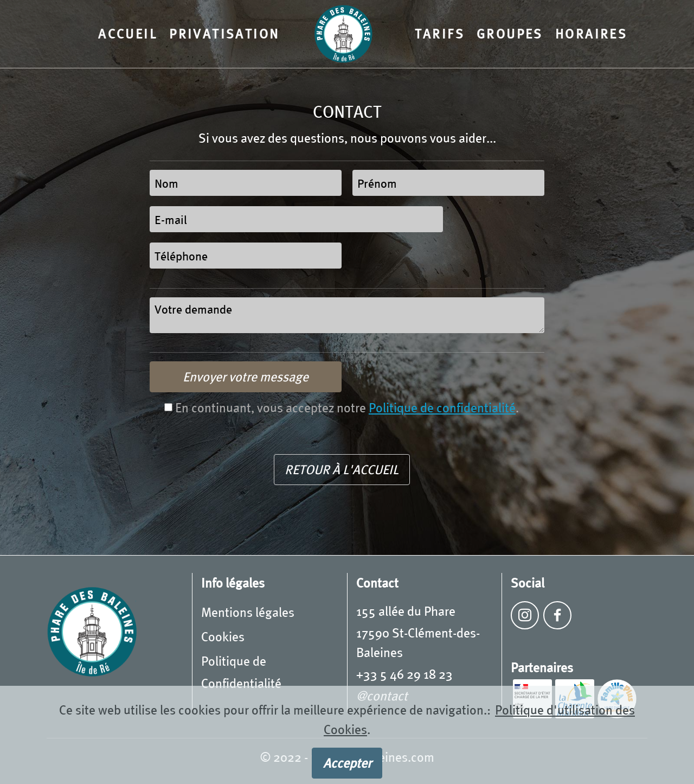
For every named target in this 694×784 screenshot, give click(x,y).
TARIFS (440, 33)
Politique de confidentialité (442, 407)
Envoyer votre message (246, 376)
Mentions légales (248, 612)
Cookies (223, 636)
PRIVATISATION (224, 33)
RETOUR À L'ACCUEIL (342, 469)
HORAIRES (591, 33)
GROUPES (510, 33)
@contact (382, 695)
